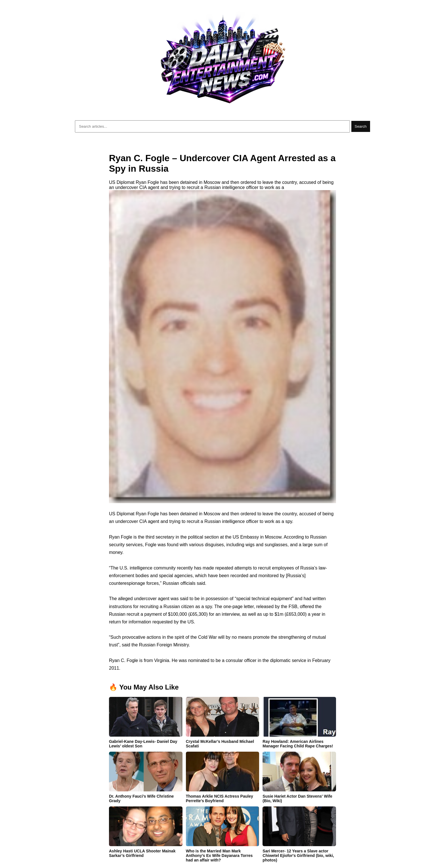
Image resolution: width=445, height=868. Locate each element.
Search (361, 126)
